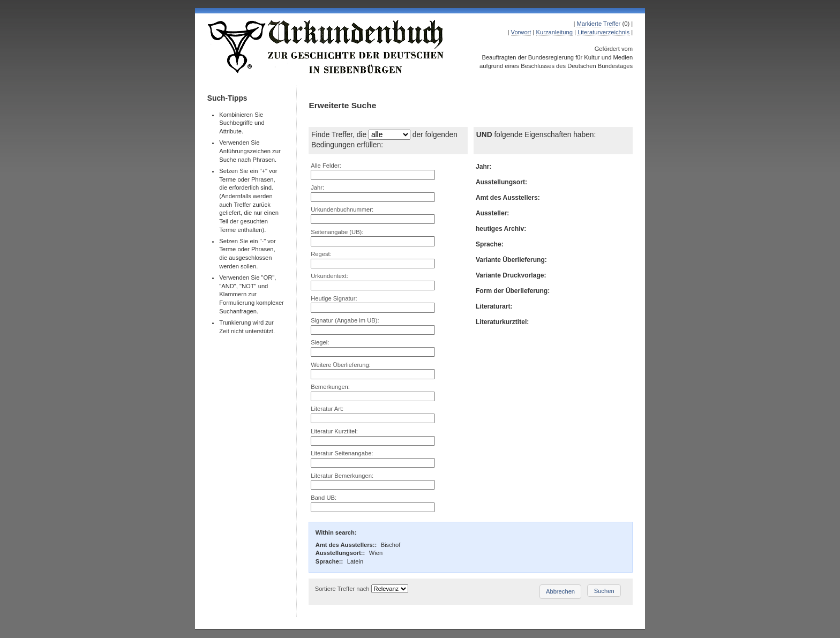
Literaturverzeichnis (603, 32)
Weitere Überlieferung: (341, 365)
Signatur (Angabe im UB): (345, 320)
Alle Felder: (326, 166)
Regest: (321, 254)
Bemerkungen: (330, 387)
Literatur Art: (327, 409)
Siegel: (320, 342)
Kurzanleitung (554, 32)
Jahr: (317, 187)
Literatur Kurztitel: (334, 431)
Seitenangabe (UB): (337, 232)
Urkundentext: (329, 276)
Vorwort (521, 32)
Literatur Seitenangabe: (342, 453)
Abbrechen (560, 591)
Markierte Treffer (598, 24)
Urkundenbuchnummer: (342, 209)
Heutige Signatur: (334, 298)
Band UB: (324, 498)
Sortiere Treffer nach (342, 589)
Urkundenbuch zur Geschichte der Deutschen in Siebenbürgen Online (326, 47)
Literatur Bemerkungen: (342, 476)
